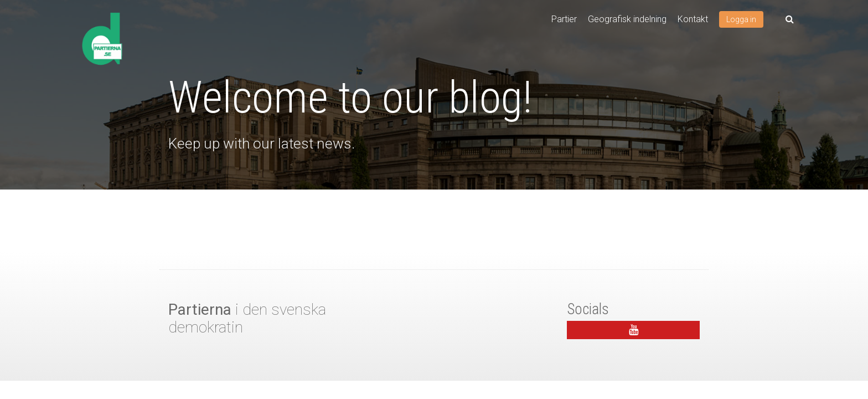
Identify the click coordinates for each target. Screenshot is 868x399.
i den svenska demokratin (247, 318)
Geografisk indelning (627, 19)
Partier (564, 19)
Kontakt (693, 19)
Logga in (741, 19)
